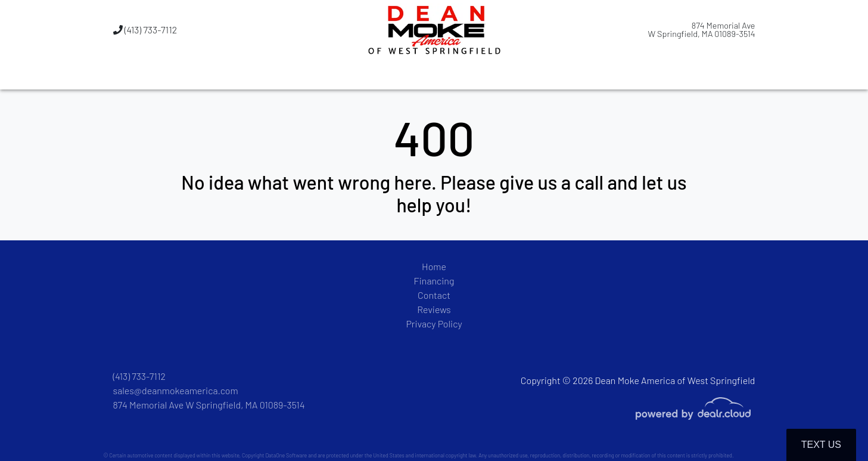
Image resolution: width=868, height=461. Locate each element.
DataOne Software (286, 455)
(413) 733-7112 (145, 30)
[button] (373, 75)
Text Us (821, 445)
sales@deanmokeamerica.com (176, 390)
